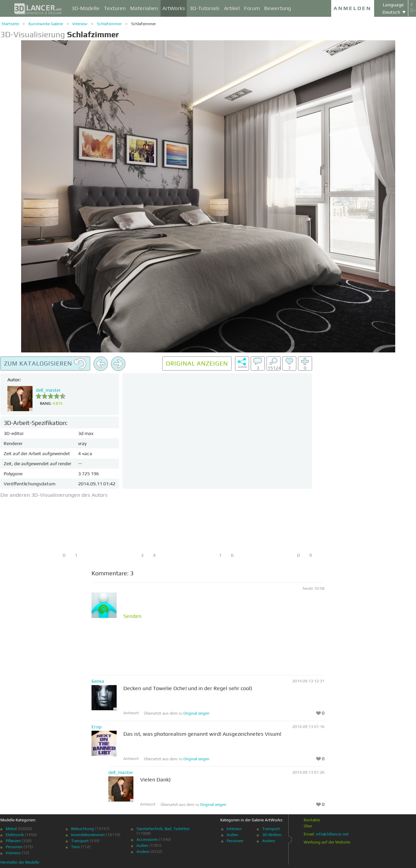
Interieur (80, 24)
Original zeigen (196, 713)
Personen (14, 847)
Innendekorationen (88, 835)
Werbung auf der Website (327, 842)
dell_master (48, 390)
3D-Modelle (85, 8)
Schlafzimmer (109, 24)
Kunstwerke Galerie (46, 24)
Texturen (115, 8)
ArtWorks (174, 8)
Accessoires (147, 839)
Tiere (75, 847)
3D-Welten (272, 835)
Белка (98, 681)
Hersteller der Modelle (20, 862)
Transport (80, 841)
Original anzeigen (197, 363)
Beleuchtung (82, 829)
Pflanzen (13, 841)
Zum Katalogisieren (45, 364)
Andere (143, 852)
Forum (252, 8)
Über (308, 826)
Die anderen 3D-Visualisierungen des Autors (54, 495)
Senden (132, 616)
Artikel (232, 8)
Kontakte (312, 820)
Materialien (144, 8)
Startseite (10, 24)
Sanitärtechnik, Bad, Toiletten (163, 829)
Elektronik (15, 835)
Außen (142, 846)
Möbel (11, 829)
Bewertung (278, 8)
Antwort (131, 713)
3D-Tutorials (204, 8)
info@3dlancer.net (332, 834)
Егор (97, 727)
